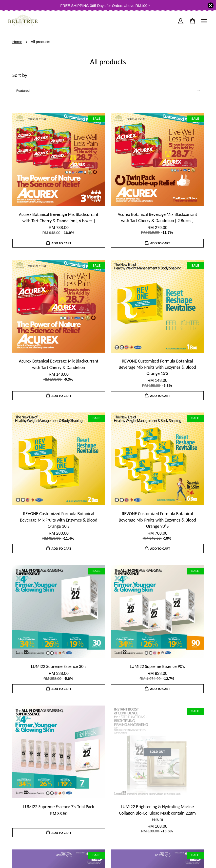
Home (17, 42)
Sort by (20, 75)
